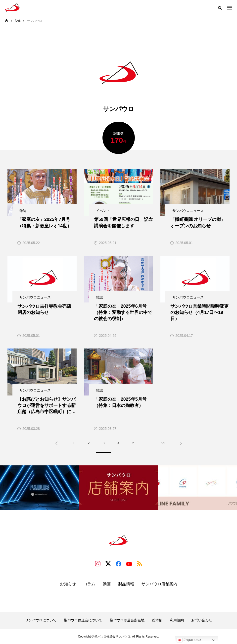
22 (163, 443)
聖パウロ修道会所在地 (127, 620)
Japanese (189, 640)
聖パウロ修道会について (83, 620)
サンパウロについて (41, 620)
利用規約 (177, 620)
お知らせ (68, 584)
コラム (89, 584)
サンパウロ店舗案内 (159, 584)
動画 (107, 584)
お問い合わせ (202, 620)
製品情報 (126, 584)
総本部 (157, 620)
